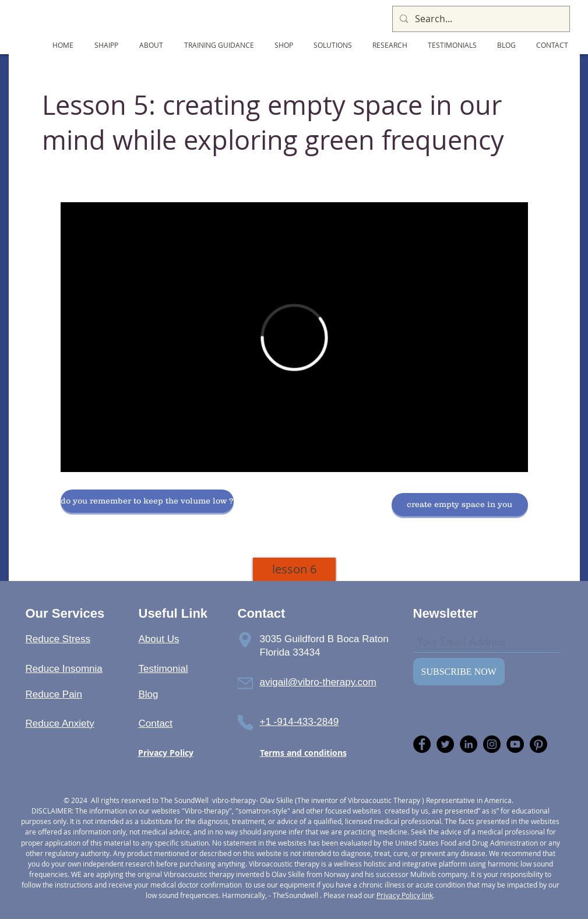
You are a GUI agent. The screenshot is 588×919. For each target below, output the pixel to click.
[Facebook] (422, 744)
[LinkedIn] (469, 744)
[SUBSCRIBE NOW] (459, 672)
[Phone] (245, 640)
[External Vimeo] (294, 337)
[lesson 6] (294, 569)
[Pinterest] (538, 744)
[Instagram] (492, 744)
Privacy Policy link (405, 895)
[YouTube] (515, 744)
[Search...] (480, 19)
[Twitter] (445, 744)
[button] (147, 501)
